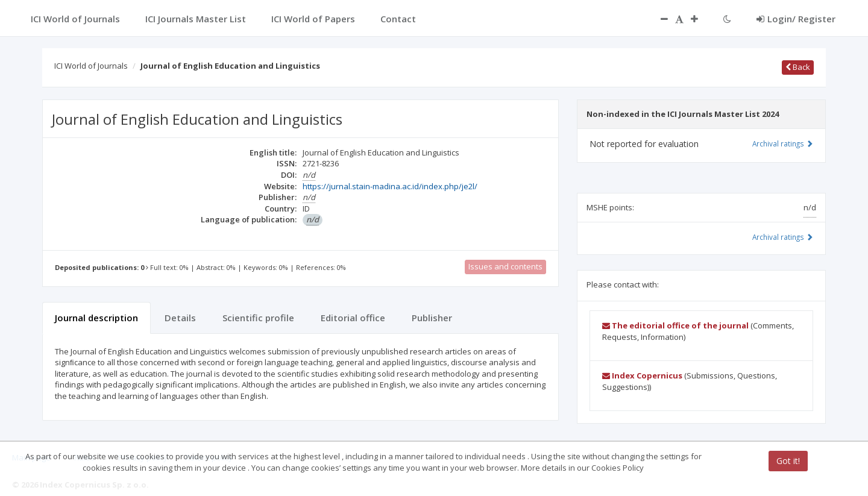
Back (798, 67)
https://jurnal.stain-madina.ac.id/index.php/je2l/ (390, 186)
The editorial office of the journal (675, 325)
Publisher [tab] (432, 318)
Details (180, 318)
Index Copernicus (642, 375)
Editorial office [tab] (353, 318)
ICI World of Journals (91, 66)
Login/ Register (796, 19)
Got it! (788, 461)
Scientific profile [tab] (258, 318)
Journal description (96, 318)
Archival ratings (783, 143)
